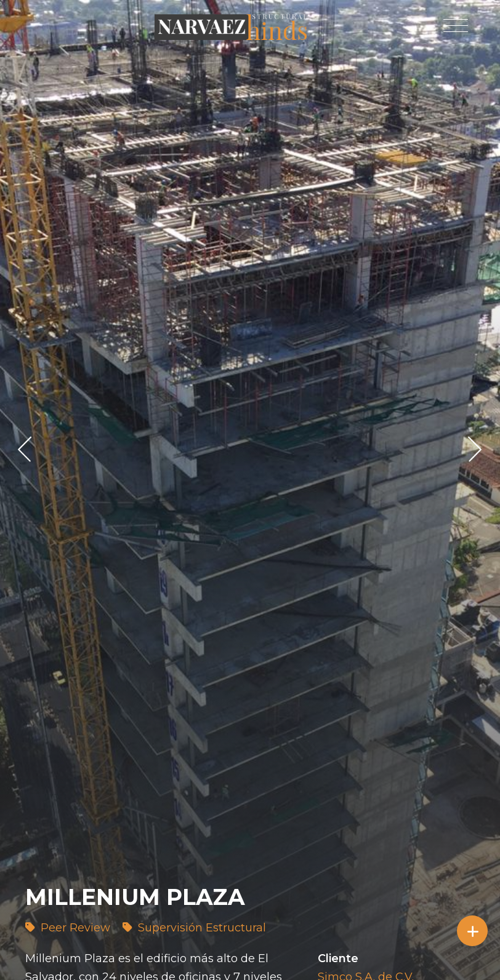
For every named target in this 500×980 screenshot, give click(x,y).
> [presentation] (475, 449)
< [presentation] (25, 449)
